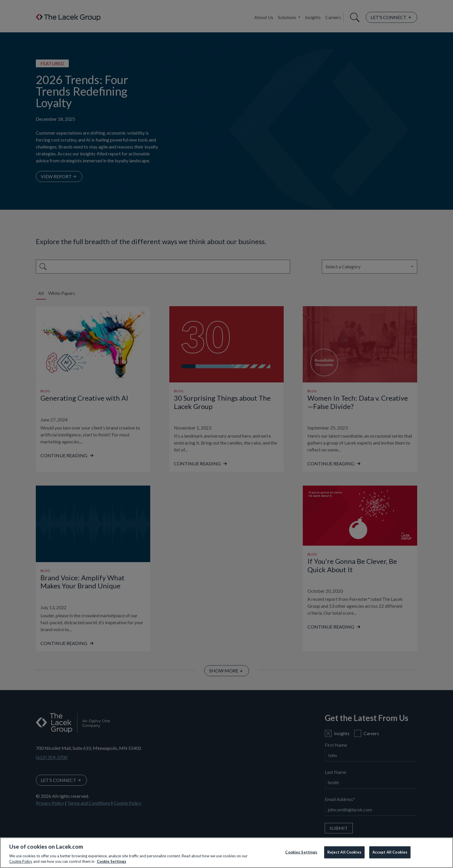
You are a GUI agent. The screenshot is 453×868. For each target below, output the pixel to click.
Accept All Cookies (390, 852)
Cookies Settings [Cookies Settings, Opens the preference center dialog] (301, 852)
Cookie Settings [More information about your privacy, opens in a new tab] (112, 861)
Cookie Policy (21, 861)
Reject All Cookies (344, 852)
